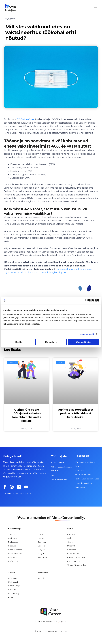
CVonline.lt (72, 534)
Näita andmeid (87, 334)
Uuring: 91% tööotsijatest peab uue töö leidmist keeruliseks (76, 413)
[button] (96, 8)
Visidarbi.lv (72, 550)
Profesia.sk (13, 538)
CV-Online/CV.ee (25, 119)
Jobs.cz (11, 534)
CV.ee (70, 542)
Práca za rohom (15, 550)
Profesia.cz (13, 542)
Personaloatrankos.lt (76, 557)
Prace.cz (12, 546)
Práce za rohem (15, 553)
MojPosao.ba (14, 582)
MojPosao (13, 578)
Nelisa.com (13, 561)
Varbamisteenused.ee (77, 565)
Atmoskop (13, 557)
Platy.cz (41, 550)
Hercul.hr (12, 590)
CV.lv (69, 538)
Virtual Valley (14, 593)
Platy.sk (41, 553)
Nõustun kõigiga (83, 342)
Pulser (11, 597)
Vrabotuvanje (14, 586)
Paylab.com (43, 557)
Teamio (41, 538)
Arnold (41, 534)
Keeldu (19, 342)
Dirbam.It (71, 546)
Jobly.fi (41, 578)
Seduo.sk (42, 546)
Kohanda (51, 342)
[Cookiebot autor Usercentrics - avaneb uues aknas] (87, 301)
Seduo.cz (42, 542)
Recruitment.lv (74, 561)
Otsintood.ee (73, 553)
